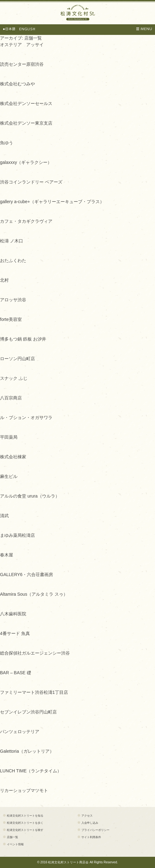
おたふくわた (13, 260)
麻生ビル (9, 476)
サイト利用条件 (91, 837)
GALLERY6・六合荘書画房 (27, 575)
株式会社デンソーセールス (26, 103)
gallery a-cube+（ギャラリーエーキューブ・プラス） (52, 202)
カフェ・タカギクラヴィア (26, 221)
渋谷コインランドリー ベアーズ (31, 182)
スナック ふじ (14, 378)
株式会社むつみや (17, 84)
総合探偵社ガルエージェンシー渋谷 (35, 653)
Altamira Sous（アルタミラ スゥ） (34, 594)
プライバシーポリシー (95, 830)
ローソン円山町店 (17, 359)
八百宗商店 (11, 398)
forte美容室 (11, 319)
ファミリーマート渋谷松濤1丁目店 (34, 692)
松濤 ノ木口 (12, 241)
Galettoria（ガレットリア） (27, 751)
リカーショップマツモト (24, 790)
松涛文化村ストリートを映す (25, 830)
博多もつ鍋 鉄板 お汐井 (23, 339)
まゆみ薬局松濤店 (17, 535)
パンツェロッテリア (20, 732)
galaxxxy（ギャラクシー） (26, 162)
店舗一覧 (12, 837)
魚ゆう (7, 143)
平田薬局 (9, 437)
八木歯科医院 (13, 614)
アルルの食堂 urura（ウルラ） (30, 496)
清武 (4, 516)
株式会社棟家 (13, 457)
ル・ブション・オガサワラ (26, 417)
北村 (4, 280)
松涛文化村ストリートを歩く (25, 823)
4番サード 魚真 (15, 633)
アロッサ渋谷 (13, 300)
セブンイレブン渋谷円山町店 (28, 712)
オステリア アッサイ (22, 45)
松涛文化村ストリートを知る (25, 816)
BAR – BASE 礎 (16, 673)
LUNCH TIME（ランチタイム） (31, 771)
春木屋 (7, 555)
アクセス (87, 816)
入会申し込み (90, 823)
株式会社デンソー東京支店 (26, 123)
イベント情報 (15, 844)
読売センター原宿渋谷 (22, 64)
